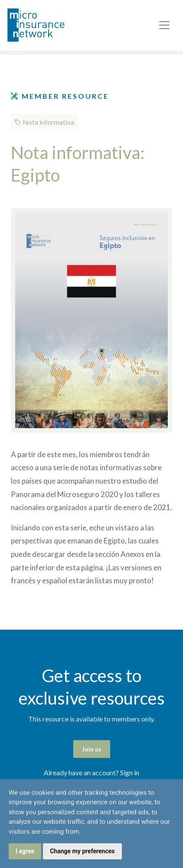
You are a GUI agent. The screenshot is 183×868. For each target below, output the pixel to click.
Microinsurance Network (50, 25)
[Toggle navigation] (164, 25)
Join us (92, 749)
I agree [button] (25, 851)
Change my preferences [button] (82, 851)
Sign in (130, 772)
